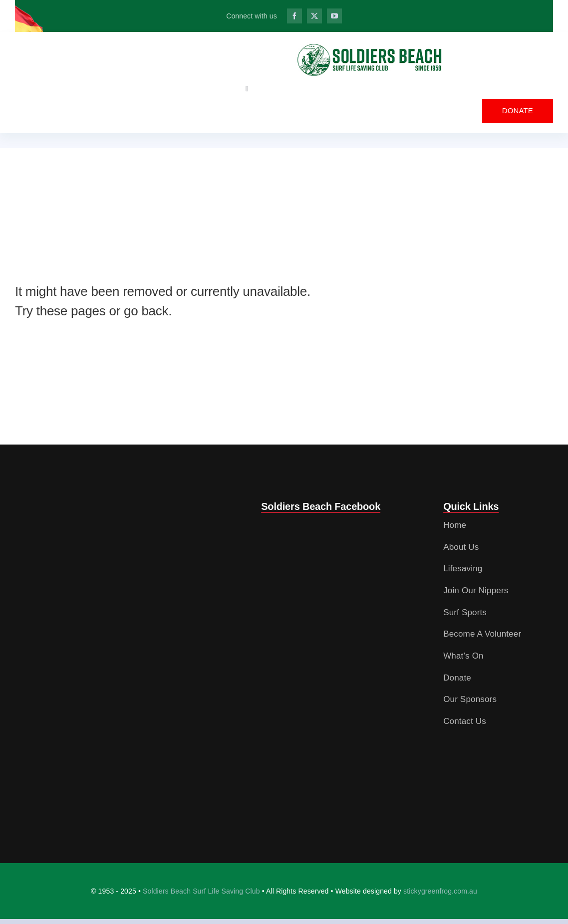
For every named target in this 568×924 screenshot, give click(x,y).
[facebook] (294, 16)
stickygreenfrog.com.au (440, 891)
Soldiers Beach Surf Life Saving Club (201, 891)
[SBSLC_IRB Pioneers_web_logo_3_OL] (370, 46)
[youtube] (334, 16)
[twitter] (314, 16)
